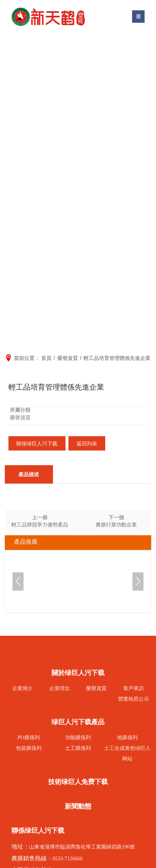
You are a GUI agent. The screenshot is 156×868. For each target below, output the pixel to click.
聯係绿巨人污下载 (37, 444)
